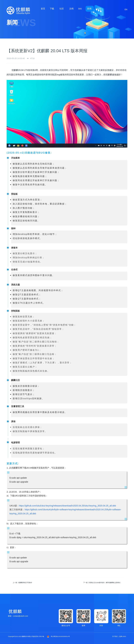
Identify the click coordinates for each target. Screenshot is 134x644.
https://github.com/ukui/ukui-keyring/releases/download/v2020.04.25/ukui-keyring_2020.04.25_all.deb (67, 506)
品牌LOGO (123, 636)
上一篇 (22, 583)
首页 (43, 9)
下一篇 (102, 583)
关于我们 (115, 636)
